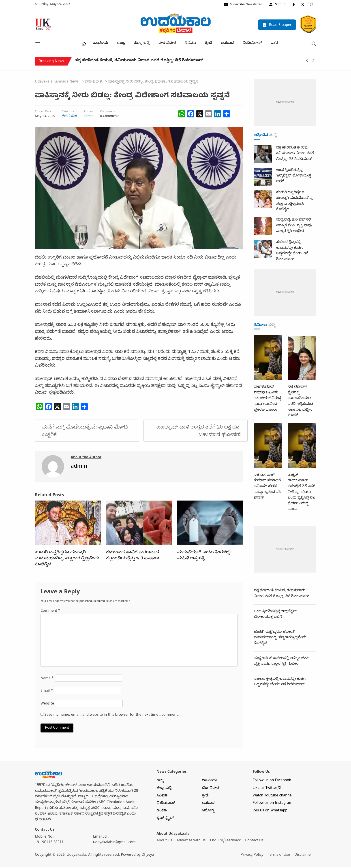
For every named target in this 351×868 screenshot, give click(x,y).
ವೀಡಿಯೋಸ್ (252, 44)
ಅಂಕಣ (162, 812)
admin (89, 117)
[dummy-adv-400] (285, 104)
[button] (38, 43)
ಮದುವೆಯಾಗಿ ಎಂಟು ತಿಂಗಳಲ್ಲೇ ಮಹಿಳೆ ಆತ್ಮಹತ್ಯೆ (204, 557)
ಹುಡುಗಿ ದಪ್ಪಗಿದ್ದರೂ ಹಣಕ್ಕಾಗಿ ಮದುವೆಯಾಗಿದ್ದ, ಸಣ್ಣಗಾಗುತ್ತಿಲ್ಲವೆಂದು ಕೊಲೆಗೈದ (67, 560)
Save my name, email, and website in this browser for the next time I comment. (112, 716)
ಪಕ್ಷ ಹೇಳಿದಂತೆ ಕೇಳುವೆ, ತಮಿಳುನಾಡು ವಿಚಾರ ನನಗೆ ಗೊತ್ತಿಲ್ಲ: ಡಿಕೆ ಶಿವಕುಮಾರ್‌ (139, 63)
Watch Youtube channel (273, 797)
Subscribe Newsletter (243, 5)
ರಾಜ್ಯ (121, 44)
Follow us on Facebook (272, 782)
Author (88, 113)
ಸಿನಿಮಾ (190, 44)
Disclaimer (305, 856)
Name (47, 680)
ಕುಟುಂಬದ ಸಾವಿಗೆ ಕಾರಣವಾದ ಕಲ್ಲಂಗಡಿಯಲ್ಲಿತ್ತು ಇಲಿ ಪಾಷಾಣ (133, 557)
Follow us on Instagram (273, 804)
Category (68, 113)
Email (47, 692)
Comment (50, 612)
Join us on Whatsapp (270, 812)
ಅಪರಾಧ (227, 44)
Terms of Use (280, 856)
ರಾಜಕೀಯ (100, 44)
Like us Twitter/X (267, 789)
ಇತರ (274, 44)
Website (47, 705)
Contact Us (255, 842)
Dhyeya (148, 856)
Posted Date (43, 113)
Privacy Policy (253, 856)
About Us (164, 842)
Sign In (277, 5)
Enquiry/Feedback (226, 842)
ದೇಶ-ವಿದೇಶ (167, 44)
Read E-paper (277, 25)
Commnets (107, 113)
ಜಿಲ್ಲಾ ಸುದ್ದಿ (142, 44)
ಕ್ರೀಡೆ (208, 44)
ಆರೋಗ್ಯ (208, 812)
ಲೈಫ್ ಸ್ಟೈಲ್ (165, 819)
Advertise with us (191, 842)
